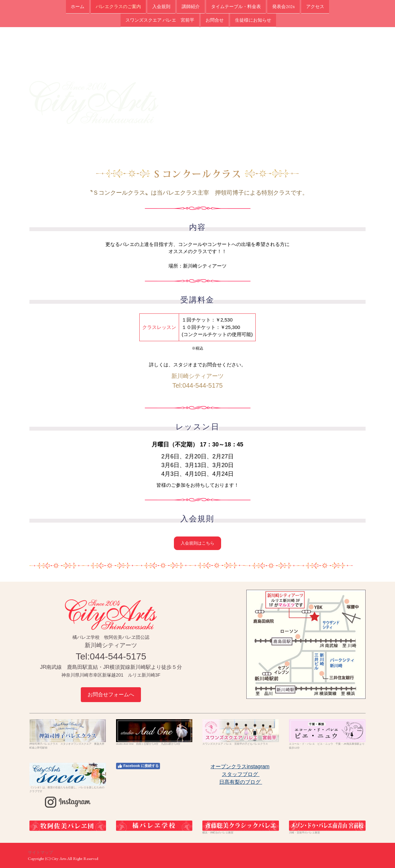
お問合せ (215, 21)
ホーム (78, 6)
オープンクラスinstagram (240, 766)
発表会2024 (283, 6)
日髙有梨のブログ (240, 782)
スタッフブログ (240, 774)
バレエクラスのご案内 (118, 6)
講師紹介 (191, 6)
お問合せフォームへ (111, 694)
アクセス (315, 6)
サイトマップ (40, 852)
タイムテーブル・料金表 (236, 6)
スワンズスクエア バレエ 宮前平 (160, 21)
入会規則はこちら (197, 543)
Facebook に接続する (138, 766)
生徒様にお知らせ (253, 21)
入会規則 (161, 6)
